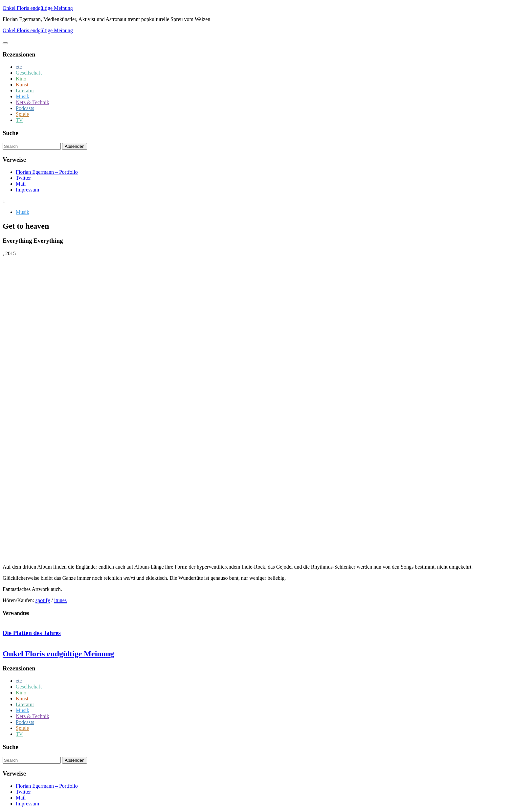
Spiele (22, 114)
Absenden (75, 146)
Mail (21, 184)
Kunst (22, 85)
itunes (60, 600)
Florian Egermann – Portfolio (47, 172)
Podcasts (25, 108)
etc (19, 67)
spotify (43, 600)
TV (19, 120)
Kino (21, 79)
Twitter (23, 178)
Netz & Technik (33, 102)
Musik (22, 96)
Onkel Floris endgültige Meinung (38, 8)
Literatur (25, 90)
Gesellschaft (29, 73)
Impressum (27, 190)
